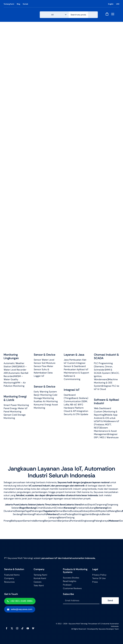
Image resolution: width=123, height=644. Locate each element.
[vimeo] (33, 628)
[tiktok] (22, 628)
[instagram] (17, 628)
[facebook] (7, 628)
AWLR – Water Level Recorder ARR (15, 370)
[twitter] (12, 628)
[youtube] (28, 628)
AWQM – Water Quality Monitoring (13, 379)
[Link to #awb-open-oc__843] (113, 14)
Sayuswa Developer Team (109, 629)
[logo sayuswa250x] (19, 12)
